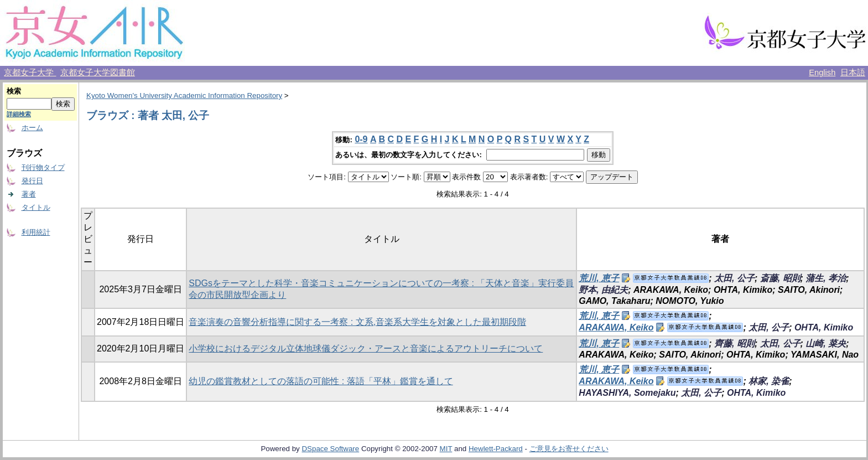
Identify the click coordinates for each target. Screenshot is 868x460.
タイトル (36, 207)
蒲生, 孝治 (826, 278)
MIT (446, 449)
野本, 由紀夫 (603, 290)
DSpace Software (330, 449)
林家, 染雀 (769, 381)
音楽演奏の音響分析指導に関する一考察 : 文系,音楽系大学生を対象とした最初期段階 (357, 322)
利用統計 (36, 232)
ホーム (32, 128)
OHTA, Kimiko (824, 327)
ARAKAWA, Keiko (616, 327)
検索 (14, 91)
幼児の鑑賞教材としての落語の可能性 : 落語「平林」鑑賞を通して (321, 381)
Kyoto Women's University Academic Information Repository (184, 95)
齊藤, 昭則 (734, 343)
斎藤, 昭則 (780, 278)
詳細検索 (19, 114)
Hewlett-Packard (496, 449)
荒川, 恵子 (599, 278)
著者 (29, 194)
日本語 (853, 73)
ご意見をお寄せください (569, 449)
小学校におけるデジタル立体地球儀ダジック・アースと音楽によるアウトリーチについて (366, 348)
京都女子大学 (30, 73)
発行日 (32, 181)
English (822, 73)
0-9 (361, 139)
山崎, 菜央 (826, 343)
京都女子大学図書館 (98, 73)
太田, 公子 (734, 278)
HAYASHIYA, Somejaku (627, 393)
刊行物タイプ (43, 167)
